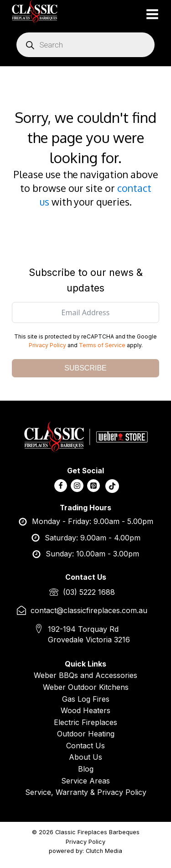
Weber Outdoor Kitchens (86, 687)
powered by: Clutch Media (85, 851)
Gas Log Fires (86, 699)
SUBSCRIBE (85, 368)
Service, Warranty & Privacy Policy (86, 792)
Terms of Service (102, 345)
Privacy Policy (47, 345)
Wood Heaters (85, 710)
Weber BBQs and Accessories (85, 675)
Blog (86, 769)
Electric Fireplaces (85, 722)
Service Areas (85, 781)
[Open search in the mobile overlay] (85, 45)
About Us (85, 757)
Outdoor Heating (86, 734)
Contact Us (85, 746)
